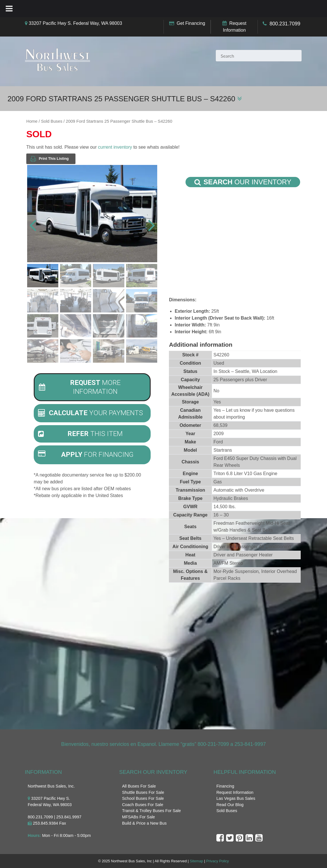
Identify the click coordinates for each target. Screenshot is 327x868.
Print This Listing (49, 159)
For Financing (86, 455)
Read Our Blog (230, 805)
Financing (225, 786)
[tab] (92, 387)
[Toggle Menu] (9, 9)
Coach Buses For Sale (143, 805)
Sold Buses (52, 121)
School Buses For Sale (143, 798)
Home (32, 121)
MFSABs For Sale (138, 817)
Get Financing (191, 23)
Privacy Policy (218, 861)
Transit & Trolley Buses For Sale (151, 811)
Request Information (235, 792)
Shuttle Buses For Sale (143, 792)
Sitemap (197, 861)
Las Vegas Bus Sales (236, 798)
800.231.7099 (285, 24)
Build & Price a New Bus (144, 823)
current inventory (115, 147)
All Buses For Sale (139, 786)
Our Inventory (243, 182)
